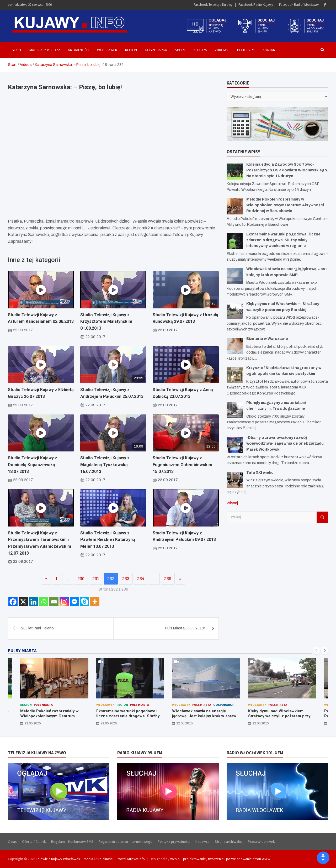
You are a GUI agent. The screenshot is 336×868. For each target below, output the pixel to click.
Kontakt (270, 50)
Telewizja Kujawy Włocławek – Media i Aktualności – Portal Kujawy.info (90, 859)
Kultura (200, 50)
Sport (180, 50)
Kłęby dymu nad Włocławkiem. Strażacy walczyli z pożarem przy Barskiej (279, 716)
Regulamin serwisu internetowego (126, 841)
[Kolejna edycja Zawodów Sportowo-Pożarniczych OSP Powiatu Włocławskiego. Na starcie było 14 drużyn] (235, 172)
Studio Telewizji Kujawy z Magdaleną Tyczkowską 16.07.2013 (105, 465)
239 (168, 579)
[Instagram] (64, 602)
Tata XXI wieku (260, 473)
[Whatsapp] (44, 602)
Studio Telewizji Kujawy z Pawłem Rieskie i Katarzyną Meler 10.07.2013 (108, 540)
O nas (12, 841)
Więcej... (233, 503)
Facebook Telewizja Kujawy (213, 5)
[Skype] (85, 602)
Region (131, 50)
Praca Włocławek (261, 841)
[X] (23, 602)
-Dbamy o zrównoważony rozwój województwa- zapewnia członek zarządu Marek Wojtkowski (285, 444)
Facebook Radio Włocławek (299, 5)
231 (96, 579)
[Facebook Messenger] (74, 602)
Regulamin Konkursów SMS (72, 841)
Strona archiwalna (229, 841)
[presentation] (317, 650)
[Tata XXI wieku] (235, 480)
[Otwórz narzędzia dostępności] (323, 858)
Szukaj (322, 517)
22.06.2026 (33, 723)
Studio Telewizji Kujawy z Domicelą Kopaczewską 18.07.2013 (33, 465)
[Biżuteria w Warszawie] (235, 346)
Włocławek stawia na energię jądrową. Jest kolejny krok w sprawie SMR (206, 716)
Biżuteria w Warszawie (267, 339)
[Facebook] (13, 602)
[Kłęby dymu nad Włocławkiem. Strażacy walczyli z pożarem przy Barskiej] (235, 311)
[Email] (54, 602)
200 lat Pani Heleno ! (38, 628)
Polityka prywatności (174, 841)
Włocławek (107, 50)
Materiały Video (43, 50)
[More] (95, 602)
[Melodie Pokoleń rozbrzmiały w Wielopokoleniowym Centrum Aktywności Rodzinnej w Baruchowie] (235, 206)
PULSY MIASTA (22, 651)
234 (141, 579)
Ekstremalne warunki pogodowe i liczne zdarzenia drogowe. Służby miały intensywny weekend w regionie (283, 240)
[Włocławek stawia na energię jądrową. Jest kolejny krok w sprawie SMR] (235, 276)
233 (126, 579)
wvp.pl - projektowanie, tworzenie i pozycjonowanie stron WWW (220, 859)
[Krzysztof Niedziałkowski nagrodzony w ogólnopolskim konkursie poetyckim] (235, 375)
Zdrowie (222, 50)
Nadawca (202, 841)
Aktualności (79, 50)
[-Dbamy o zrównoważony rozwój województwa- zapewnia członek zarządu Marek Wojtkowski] (235, 445)
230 (81, 579)
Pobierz (244, 50)
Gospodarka (156, 50)
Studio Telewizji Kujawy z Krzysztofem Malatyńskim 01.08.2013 (106, 322)
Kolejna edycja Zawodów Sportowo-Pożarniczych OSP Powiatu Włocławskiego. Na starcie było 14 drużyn (287, 170)
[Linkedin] (33, 602)
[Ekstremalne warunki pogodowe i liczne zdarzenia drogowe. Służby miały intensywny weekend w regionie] (235, 241)
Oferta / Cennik (34, 841)
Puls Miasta (43, 705)
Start (17, 50)
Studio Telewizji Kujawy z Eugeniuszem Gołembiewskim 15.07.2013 (182, 465)
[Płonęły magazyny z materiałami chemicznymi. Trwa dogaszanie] (235, 410)
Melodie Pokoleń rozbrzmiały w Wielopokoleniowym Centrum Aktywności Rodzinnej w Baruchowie (285, 205)
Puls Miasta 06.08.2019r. (185, 628)
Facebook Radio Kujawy (256, 5)
